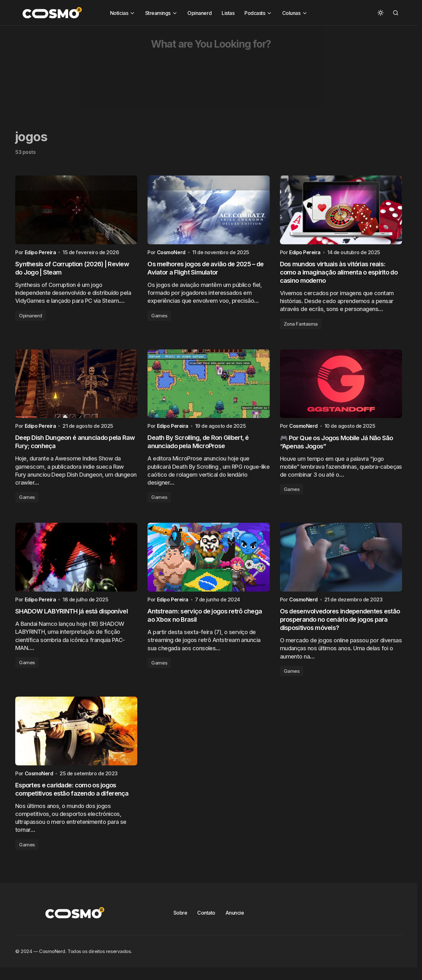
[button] (380, 13)
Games (159, 318)
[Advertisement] (190, 70)
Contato (206, 921)
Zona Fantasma (301, 326)
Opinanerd (31, 318)
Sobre (180, 921)
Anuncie (235, 921)
